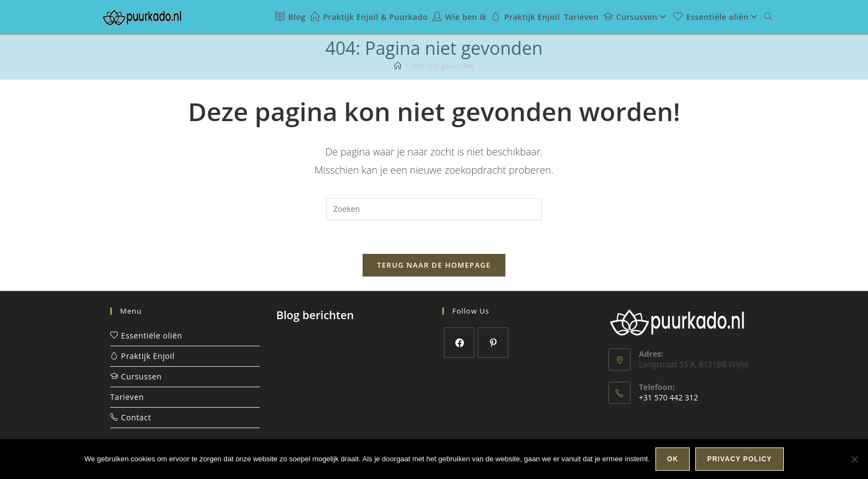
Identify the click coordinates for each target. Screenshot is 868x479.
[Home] (398, 66)
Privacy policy (739, 459)
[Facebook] (459, 343)
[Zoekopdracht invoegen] (434, 209)
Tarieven (127, 397)
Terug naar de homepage (434, 265)
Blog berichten (315, 315)
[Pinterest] (493, 343)
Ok (673, 459)
